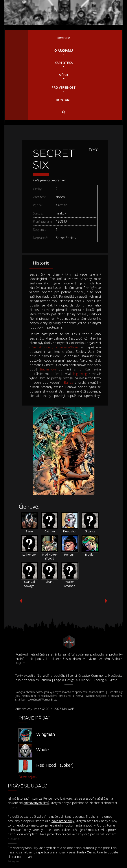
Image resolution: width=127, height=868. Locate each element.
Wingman (46, 734)
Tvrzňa (113, 680)
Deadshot (70, 531)
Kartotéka (64, 64)
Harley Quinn (86, 852)
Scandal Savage (29, 584)
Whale (43, 750)
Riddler (90, 554)
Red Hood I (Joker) (55, 765)
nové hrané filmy (63, 821)
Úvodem (63, 38)
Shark (50, 582)
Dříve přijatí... (28, 777)
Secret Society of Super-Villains (55, 347)
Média (63, 76)
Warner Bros (97, 692)
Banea (69, 382)
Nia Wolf (43, 675)
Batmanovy (48, 369)
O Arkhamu (64, 51)
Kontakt (63, 100)
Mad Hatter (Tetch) (50, 557)
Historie (41, 263)
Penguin (70, 554)
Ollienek (85, 680)
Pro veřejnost (63, 88)
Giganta (90, 531)
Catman (50, 531)
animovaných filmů (36, 803)
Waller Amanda (70, 584)
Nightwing (80, 374)
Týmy (93, 150)
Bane (29, 531)
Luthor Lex (29, 554)
